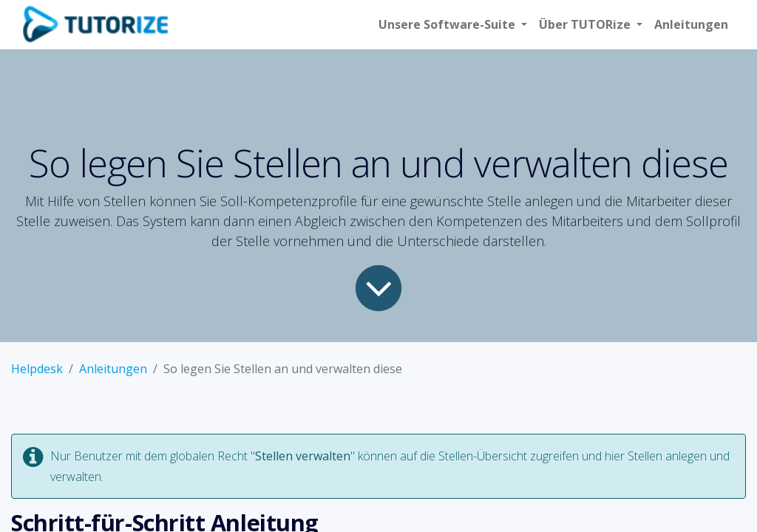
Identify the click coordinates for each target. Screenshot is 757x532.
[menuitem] (691, 24)
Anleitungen (113, 369)
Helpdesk (37, 369)
